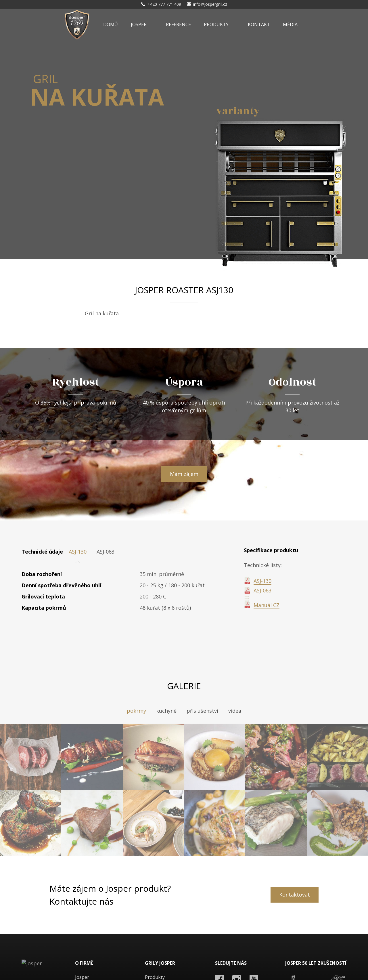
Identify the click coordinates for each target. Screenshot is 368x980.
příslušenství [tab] (202, 711)
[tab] (124, 550)
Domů (111, 24)
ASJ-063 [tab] (106, 552)
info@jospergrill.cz (210, 4)
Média (290, 24)
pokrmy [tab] (136, 711)
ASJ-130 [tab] (78, 552)
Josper (139, 24)
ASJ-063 (262, 590)
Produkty (216, 24)
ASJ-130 (262, 581)
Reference (178, 24)
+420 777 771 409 (164, 4)
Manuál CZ (267, 605)
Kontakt (259, 24)
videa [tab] (235, 711)
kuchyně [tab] (166, 711)
